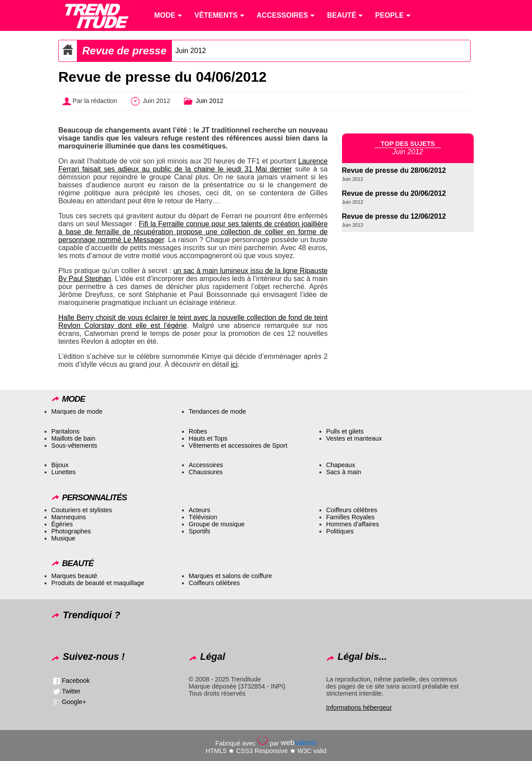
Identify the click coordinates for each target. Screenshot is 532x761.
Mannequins (68, 517)
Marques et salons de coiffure (230, 576)
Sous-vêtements (74, 445)
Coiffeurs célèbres (352, 510)
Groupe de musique (217, 524)
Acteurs (199, 510)
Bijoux (60, 465)
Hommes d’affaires (353, 524)
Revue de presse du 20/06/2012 (394, 193)
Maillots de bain (73, 438)
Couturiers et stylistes (82, 510)
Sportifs (199, 531)
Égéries (62, 524)
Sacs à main (344, 472)
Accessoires (206, 465)
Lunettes (63, 472)
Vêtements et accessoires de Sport (238, 445)
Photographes (71, 531)
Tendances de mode (217, 411)
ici (234, 364)
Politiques (340, 531)
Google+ (74, 702)
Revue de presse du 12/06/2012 (394, 216)
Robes (198, 431)
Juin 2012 (191, 51)
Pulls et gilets (345, 431)
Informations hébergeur (359, 708)
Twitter (71, 691)
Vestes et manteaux (354, 438)
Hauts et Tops (208, 438)
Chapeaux (341, 465)
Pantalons (65, 431)
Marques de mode (77, 411)
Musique (63, 538)
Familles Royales (350, 517)
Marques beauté (74, 576)
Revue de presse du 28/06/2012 (394, 170)
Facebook (76, 681)
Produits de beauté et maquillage (98, 583)
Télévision (203, 517)
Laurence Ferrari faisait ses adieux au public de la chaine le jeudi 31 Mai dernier (193, 165)
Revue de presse (124, 51)
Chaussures (206, 472)
